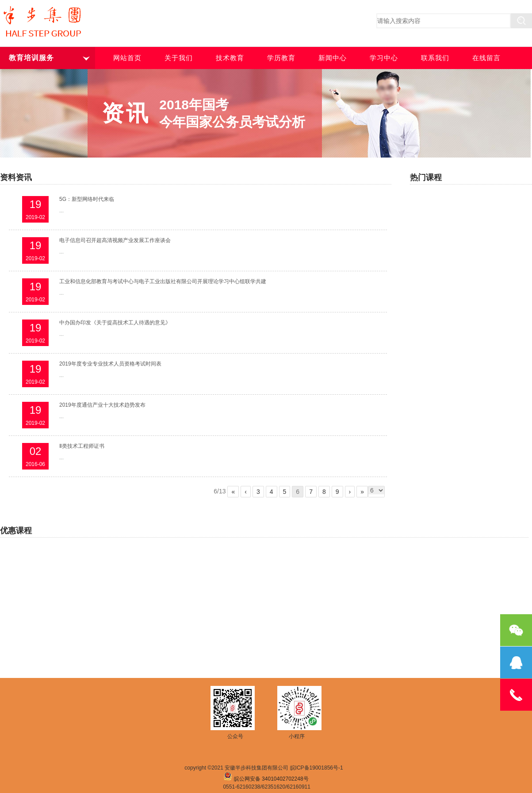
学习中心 (384, 58)
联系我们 (435, 58)
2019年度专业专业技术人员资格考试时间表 (110, 364)
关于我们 (179, 58)
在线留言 (486, 58)
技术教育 (230, 58)
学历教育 (281, 58)
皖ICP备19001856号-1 (317, 768)
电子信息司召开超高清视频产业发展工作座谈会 (115, 240)
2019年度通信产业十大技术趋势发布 (102, 405)
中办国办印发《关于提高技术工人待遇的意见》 (115, 323)
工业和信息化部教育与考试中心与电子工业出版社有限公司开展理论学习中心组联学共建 (163, 281)
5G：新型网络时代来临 (87, 199)
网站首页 (127, 58)
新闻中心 (333, 58)
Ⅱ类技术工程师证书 (82, 446)
